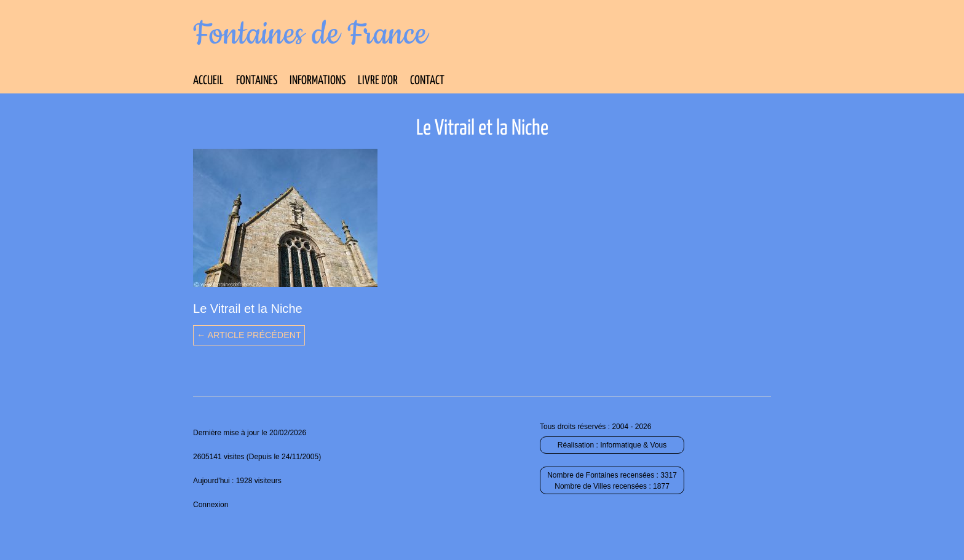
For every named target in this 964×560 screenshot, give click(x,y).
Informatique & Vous (633, 445)
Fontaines (257, 81)
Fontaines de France (310, 34)
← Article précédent (249, 335)
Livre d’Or (378, 81)
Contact (427, 81)
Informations (318, 81)
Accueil (208, 81)
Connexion (211, 505)
